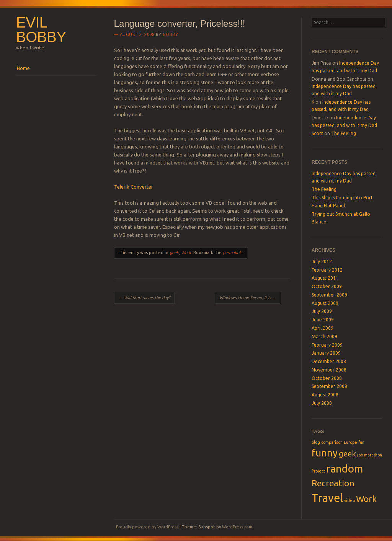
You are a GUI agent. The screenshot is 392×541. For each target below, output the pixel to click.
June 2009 (323, 320)
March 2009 (324, 336)
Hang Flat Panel (328, 206)
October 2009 (327, 286)
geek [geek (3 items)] (347, 454)
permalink (232, 253)
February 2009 (327, 345)
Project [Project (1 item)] (318, 471)
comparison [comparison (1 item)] (332, 442)
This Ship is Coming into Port (342, 198)
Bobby (171, 34)
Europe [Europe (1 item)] (350, 442)
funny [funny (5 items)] (325, 453)
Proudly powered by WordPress (147, 527)
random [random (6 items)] (345, 468)
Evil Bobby (41, 30)
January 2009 (326, 353)
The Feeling (344, 133)
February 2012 (327, 270)
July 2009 (322, 311)
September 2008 (329, 386)
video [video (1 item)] (350, 500)
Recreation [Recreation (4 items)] (333, 483)
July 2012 (322, 262)
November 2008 (329, 370)
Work (186, 253)
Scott (317, 133)
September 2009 (329, 295)
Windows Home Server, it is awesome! (250, 298)
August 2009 (325, 303)
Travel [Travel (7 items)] (327, 498)
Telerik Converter (134, 187)
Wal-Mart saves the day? (144, 298)
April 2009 (323, 328)
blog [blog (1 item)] (316, 442)
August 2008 (325, 395)
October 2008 (327, 378)
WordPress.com (237, 527)
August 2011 (325, 278)
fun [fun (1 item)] (361, 442)
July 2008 (322, 403)
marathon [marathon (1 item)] (373, 455)
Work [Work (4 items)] (366, 499)
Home (23, 68)
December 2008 (329, 361)
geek (174, 253)
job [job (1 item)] (360, 455)
